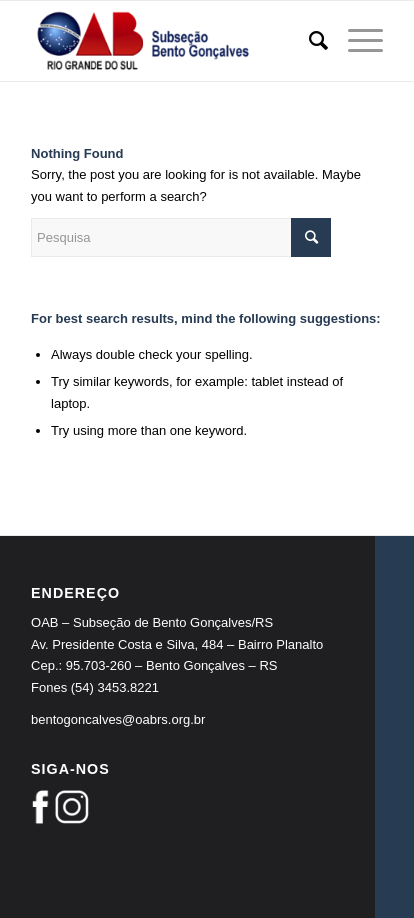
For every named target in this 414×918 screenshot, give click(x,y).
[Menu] (355, 41)
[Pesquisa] (308, 41)
